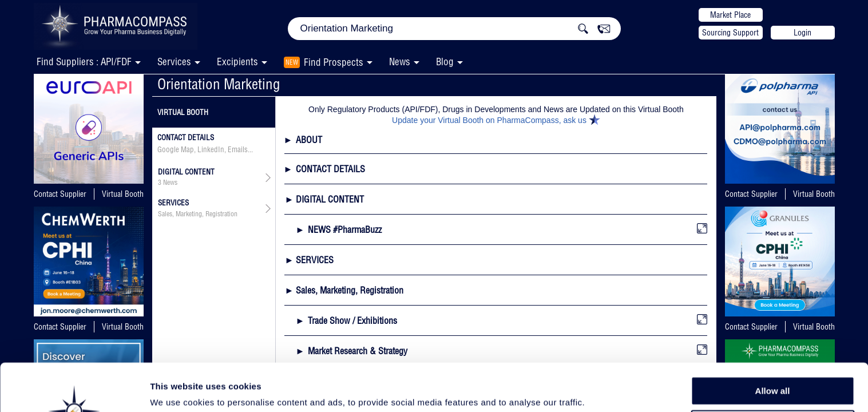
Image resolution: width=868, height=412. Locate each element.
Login (802, 33)
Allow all (773, 343)
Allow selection (772, 369)
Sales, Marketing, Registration (198, 214)
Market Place (730, 15)
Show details (601, 390)
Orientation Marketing (219, 84)
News (400, 62)
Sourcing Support (730, 33)
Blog (445, 62)
